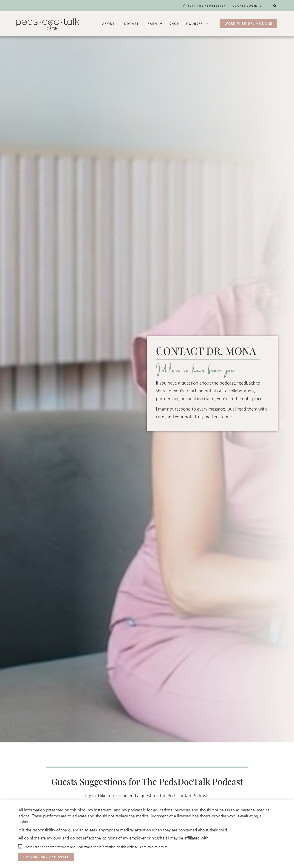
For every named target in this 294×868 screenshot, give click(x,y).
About (108, 24)
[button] (275, 6)
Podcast (130, 24)
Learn (154, 24)
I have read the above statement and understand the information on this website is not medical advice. (95, 847)
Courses (197, 24)
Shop (174, 24)
